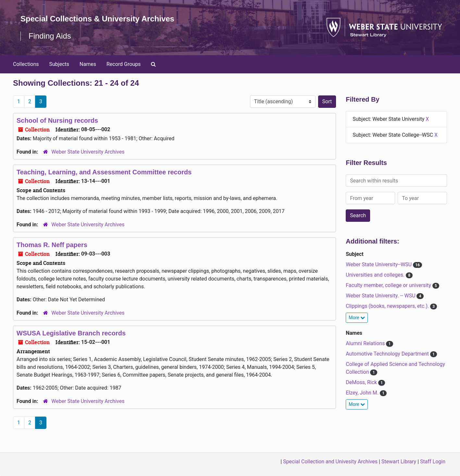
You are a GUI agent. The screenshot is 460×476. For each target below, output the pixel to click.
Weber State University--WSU (379, 264)
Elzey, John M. (363, 393)
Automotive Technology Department (388, 354)
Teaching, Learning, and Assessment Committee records (104, 172)
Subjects (59, 64)
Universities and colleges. (376, 275)
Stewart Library (399, 462)
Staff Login (433, 462)
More (357, 318)
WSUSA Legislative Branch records (71, 333)
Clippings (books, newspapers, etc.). (388, 306)
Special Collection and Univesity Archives (330, 462)
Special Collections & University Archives (97, 19)
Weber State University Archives (88, 152)
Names (88, 64)
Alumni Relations (366, 343)
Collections (26, 64)
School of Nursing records (57, 120)
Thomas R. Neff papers (52, 245)
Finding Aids (50, 36)
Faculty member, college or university (389, 285)
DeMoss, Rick (362, 382)
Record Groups (124, 64)
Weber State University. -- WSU (381, 296)
